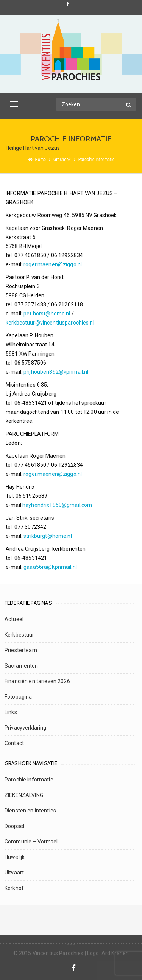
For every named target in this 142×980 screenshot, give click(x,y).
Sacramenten (21, 666)
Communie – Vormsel (31, 842)
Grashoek (62, 160)
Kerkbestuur (20, 635)
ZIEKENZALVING (24, 795)
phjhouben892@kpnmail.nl (56, 372)
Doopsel (14, 826)
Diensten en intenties (30, 811)
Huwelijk (15, 857)
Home (40, 160)
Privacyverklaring (25, 728)
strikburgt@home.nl (48, 536)
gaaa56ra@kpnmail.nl (50, 567)
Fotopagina (18, 697)
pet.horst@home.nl (47, 314)
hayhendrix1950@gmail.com (57, 505)
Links (11, 712)
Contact (14, 743)
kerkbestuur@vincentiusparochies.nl (50, 323)
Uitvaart (14, 873)
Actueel (14, 619)
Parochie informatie (29, 780)
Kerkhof (14, 888)
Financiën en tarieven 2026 (37, 681)
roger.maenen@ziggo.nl (53, 264)
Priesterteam (21, 650)
